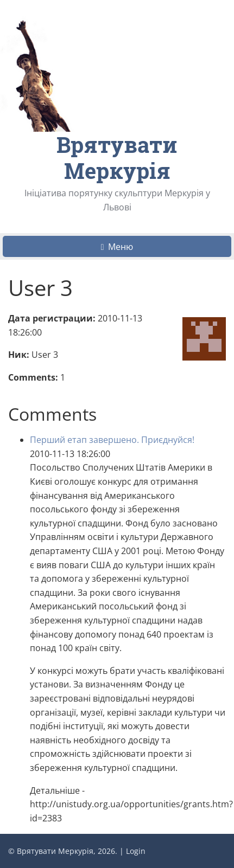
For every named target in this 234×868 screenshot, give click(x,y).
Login (136, 851)
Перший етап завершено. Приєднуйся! (112, 440)
